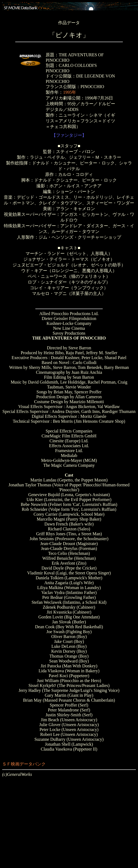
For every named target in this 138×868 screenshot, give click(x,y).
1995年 (70, 92)
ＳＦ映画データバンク (24, 764)
